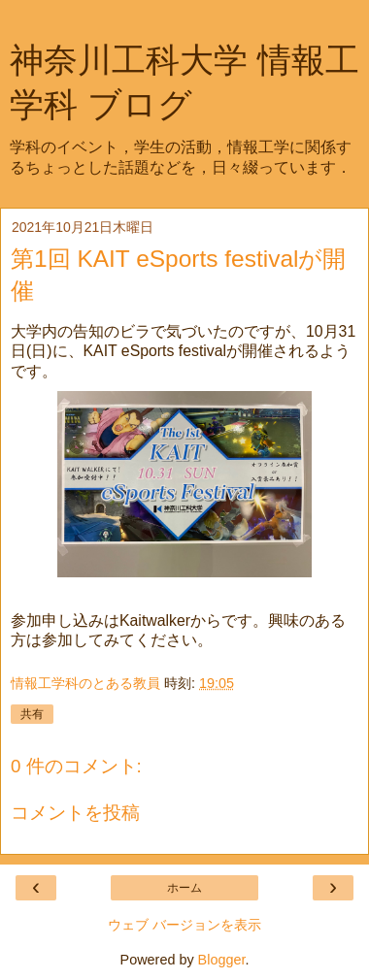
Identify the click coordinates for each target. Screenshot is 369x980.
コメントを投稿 (75, 813)
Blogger (222, 960)
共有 (32, 714)
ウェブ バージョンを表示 (184, 925)
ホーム (184, 888)
